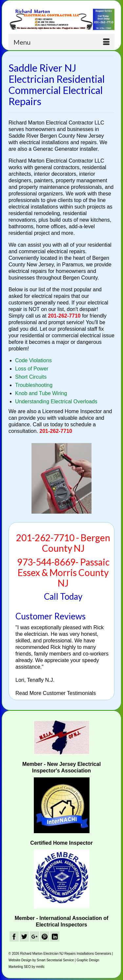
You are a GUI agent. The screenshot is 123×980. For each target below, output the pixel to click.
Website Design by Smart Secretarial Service (41, 960)
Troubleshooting (34, 385)
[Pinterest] (45, 936)
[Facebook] (14, 936)
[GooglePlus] (34, 936)
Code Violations (33, 360)
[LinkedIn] (55, 936)
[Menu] (61, 42)
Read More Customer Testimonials (56, 693)
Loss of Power (32, 369)
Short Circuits (31, 377)
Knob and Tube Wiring (41, 393)
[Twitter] (24, 936)
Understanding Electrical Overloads (56, 401)
